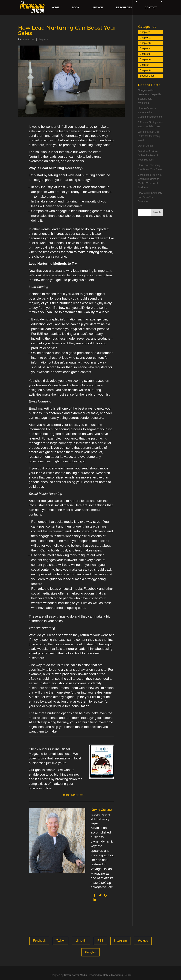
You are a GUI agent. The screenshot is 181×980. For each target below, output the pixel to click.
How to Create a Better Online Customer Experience (150, 112)
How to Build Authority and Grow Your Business (150, 197)
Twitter (61, 941)
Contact (151, 7)
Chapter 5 (145, 54)
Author (98, 7)
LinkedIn (81, 941)
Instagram (120, 941)
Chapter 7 (145, 65)
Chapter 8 (145, 70)
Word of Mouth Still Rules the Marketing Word (149, 136)
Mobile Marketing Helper (117, 975)
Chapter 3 (145, 43)
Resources (124, 7)
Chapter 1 (145, 32)
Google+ (91, 952)
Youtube (143, 941)
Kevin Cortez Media (76, 975)
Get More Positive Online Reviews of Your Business (148, 156)
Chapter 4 (145, 48)
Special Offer (147, 76)
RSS (100, 941)
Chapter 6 (43, 40)
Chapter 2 (145, 38)
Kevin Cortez (28, 40)
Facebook (39, 941)
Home (55, 7)
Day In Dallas (145, 146)
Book (76, 7)
